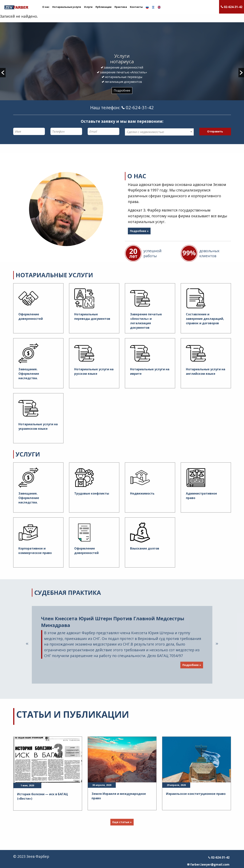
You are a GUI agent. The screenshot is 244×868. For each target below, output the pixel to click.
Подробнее (122, 90)
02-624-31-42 (219, 857)
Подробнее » (139, 231)
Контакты (136, 7)
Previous (27, 643)
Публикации (103, 7)
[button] (3, 73)
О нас (46, 7)
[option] (122, 73)
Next (217, 643)
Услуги (88, 7)
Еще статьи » (122, 822)
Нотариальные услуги (67, 7)
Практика (121, 7)
